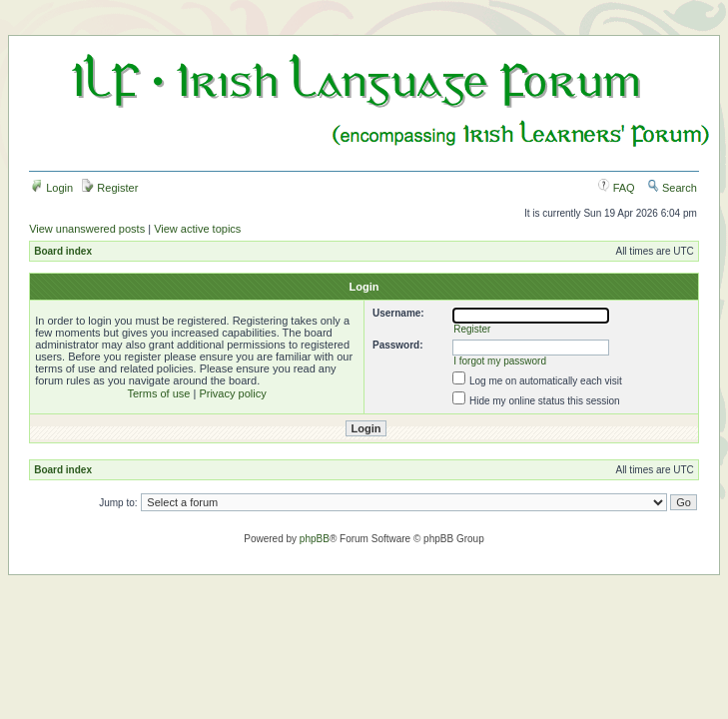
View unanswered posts (87, 229)
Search (672, 188)
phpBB (315, 539)
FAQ (617, 188)
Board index (63, 251)
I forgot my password (500, 361)
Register (110, 188)
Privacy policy (232, 393)
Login (52, 188)
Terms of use (158, 393)
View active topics (197, 229)
